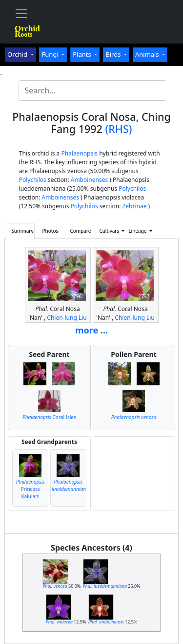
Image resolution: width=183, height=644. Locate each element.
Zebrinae (134, 206)
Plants (83, 54)
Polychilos (33, 180)
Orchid (18, 54)
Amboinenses (90, 180)
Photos (51, 231)
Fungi (51, 54)
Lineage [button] (138, 231)
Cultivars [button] (110, 231)
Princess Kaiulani (30, 489)
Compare (80, 231)
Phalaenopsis (79, 153)
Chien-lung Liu (67, 318)
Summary (22, 231)
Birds (114, 54)
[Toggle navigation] (21, 14)
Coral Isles (49, 417)
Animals (148, 54)
